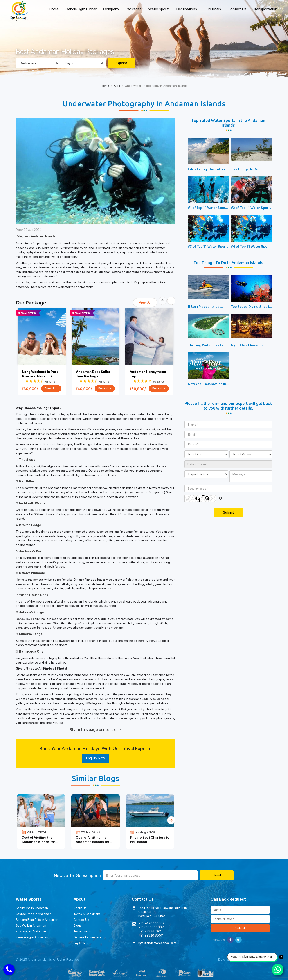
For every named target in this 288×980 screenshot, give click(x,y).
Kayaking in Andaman (31, 931)
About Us (80, 908)
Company (111, 9)
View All (145, 302)
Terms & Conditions (87, 914)
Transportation (265, 9)
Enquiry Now (96, 758)
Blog (117, 86)
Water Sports (159, 9)
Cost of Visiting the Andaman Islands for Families (38, 842)
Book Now (51, 388)
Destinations (187, 9)
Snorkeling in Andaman (32, 908)
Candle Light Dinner (81, 9)
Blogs (78, 925)
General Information (87, 937)
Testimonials (82, 931)
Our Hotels (212, 9)
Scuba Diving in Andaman (34, 914)
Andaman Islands (43, 236)
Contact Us (237, 9)
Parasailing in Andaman (32, 937)
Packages (134, 9)
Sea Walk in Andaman (31, 925)
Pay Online (81, 943)
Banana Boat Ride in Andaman (37, 920)
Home (54, 9)
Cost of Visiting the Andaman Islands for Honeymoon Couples (93, 842)
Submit (240, 928)
